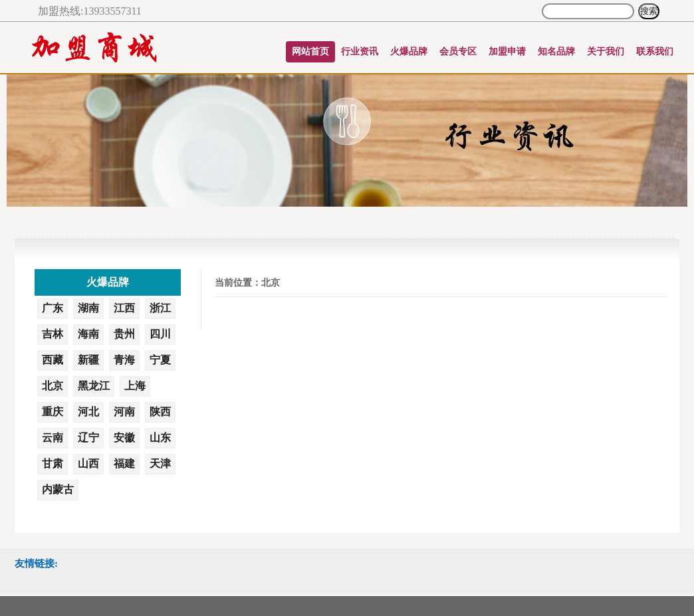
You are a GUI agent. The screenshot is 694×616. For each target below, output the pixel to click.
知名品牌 (556, 51)
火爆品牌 (409, 51)
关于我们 (606, 51)
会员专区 (458, 51)
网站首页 (310, 51)
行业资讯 (360, 51)
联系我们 (655, 51)
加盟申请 (507, 51)
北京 (271, 283)
